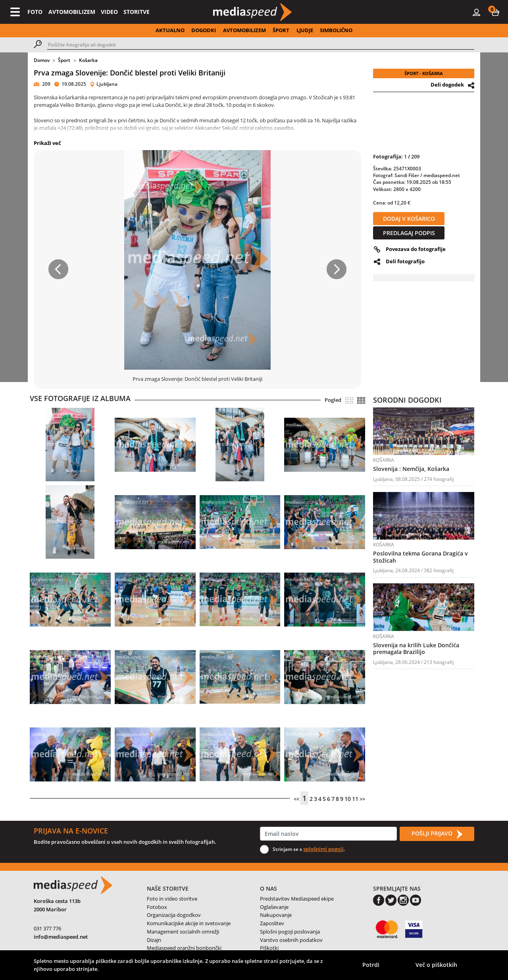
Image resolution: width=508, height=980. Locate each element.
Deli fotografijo (405, 261)
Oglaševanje (274, 907)
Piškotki (269, 948)
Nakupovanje (276, 915)
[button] (495, 12)
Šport (64, 60)
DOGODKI (204, 30)
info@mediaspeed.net (61, 937)
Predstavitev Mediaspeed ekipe (297, 899)
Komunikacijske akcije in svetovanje (189, 923)
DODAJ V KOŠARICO (409, 219)
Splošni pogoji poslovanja (290, 932)
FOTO (35, 12)
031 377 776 (47, 928)
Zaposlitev (272, 923)
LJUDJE (305, 30)
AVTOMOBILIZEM (72, 12)
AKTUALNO (170, 30)
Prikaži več (47, 143)
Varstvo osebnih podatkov (291, 940)
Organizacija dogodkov (174, 915)
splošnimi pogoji (323, 849)
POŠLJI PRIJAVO (437, 834)
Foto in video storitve (172, 899)
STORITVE (137, 12)
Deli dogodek (447, 85)
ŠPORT (281, 30)
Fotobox (157, 907)
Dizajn (154, 940)
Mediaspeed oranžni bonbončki (184, 948)
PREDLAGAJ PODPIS (409, 233)
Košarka (88, 60)
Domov (42, 60)
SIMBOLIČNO (336, 30)
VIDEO (109, 12)
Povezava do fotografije (416, 249)
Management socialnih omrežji (183, 932)
